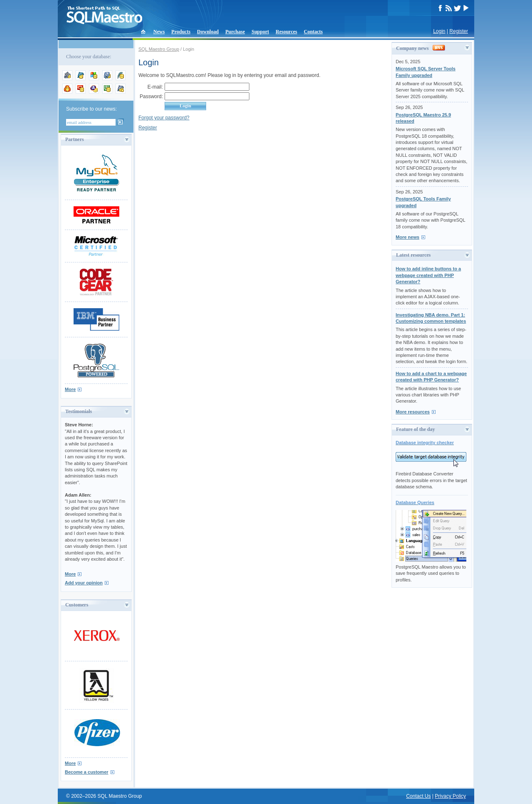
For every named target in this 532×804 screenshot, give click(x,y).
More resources (413, 412)
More (70, 389)
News (159, 32)
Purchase (235, 32)
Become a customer (87, 772)
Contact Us (418, 796)
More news (408, 237)
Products (181, 32)
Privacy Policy (450, 796)
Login (439, 31)
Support (260, 32)
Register (459, 31)
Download (208, 32)
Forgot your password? (164, 118)
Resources (286, 32)
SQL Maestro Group (159, 49)
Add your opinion (84, 583)
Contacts (313, 32)
